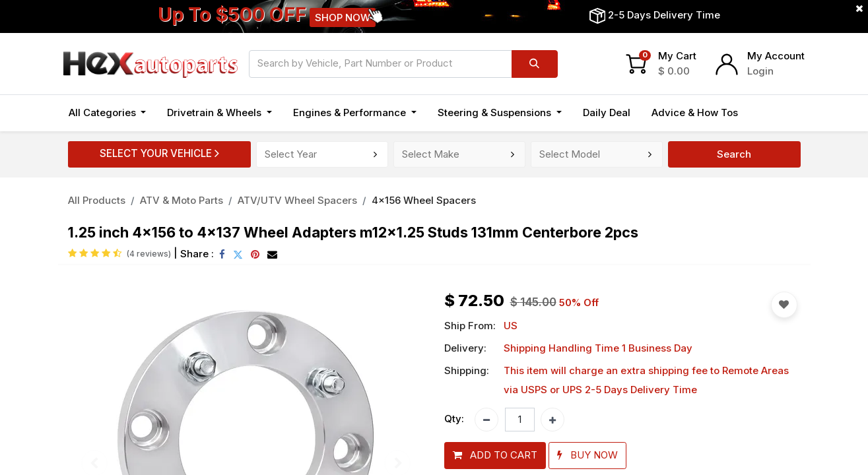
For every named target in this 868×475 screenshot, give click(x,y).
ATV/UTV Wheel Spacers (297, 200)
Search (734, 154)
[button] (495, 456)
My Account (776, 56)
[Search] (535, 64)
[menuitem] (607, 113)
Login (760, 71)
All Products (97, 200)
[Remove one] (486, 420)
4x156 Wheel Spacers (424, 200)
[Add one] (552, 420)
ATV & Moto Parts (182, 200)
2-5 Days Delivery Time (664, 15)
